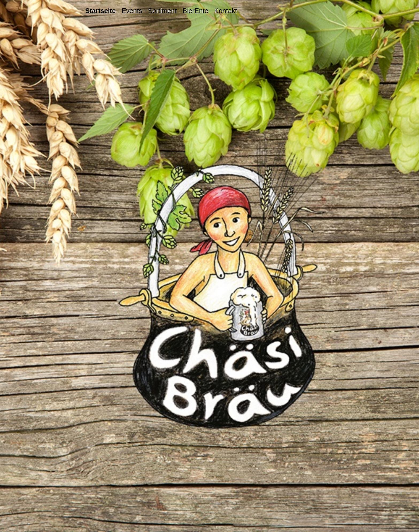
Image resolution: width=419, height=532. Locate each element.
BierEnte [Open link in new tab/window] (195, 11)
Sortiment (162, 11)
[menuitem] (102, 11)
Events (132, 11)
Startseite (100, 11)
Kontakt (226, 11)
